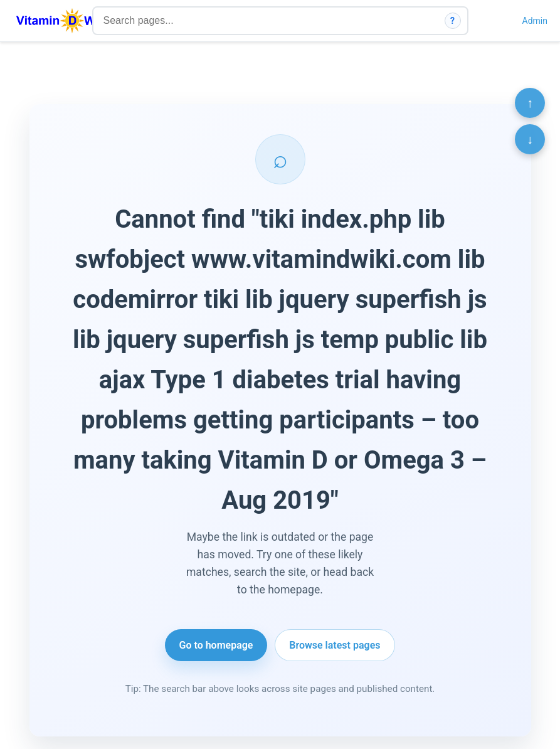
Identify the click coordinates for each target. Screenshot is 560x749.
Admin (535, 21)
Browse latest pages (335, 645)
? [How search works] (452, 21)
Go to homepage (216, 645)
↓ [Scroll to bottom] (530, 139)
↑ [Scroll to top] (530, 103)
